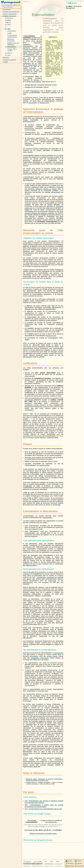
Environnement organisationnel (12, 36)
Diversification (12, 31)
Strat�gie (8, 20)
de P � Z (8, 55)
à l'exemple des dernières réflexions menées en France (44, 188)
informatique (34, 656)
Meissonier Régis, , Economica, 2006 (45, 780)
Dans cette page (8, 7)
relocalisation (33, 103)
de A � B (8, 24)
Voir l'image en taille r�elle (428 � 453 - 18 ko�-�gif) (43, 830)
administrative (56, 192)
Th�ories (8, 22)
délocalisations (28, 582)
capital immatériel (55, 455)
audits (27, 340)
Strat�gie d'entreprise (9, 16)
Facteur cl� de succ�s (12, 50)
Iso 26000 (31, 742)
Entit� (9, 33)
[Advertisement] (33, 7)
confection (26, 574)
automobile (53, 581)
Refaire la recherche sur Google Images (43, 834)
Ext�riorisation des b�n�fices (13, 44)
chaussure (50, 577)
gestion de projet (45, 343)
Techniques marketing (9, 60)
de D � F (8, 29)
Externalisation (12, 47)
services (36, 80)
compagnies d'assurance (40, 658)
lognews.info (53, 822)
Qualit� (5, 62)
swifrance (58, 64)
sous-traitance (28, 51)
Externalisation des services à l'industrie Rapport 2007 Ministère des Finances (44, 802)
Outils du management (10, 14)
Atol (33, 704)
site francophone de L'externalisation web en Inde (45, 809)
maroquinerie (41, 577)
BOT (59, 208)
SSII (24, 94)
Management (7, 9)
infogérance (35, 91)
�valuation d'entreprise (11, 40)
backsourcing (44, 103)
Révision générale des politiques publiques (40, 213)
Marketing (6, 57)
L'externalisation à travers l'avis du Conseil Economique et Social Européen (44, 806)
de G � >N (8, 53)
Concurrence (9, 18)
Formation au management (11, 12)
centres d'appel (52, 656)
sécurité (50, 742)
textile (56, 572)
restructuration (33, 65)
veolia (52, 51)
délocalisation (28, 357)
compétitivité (29, 400)
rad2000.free (48, 76)
